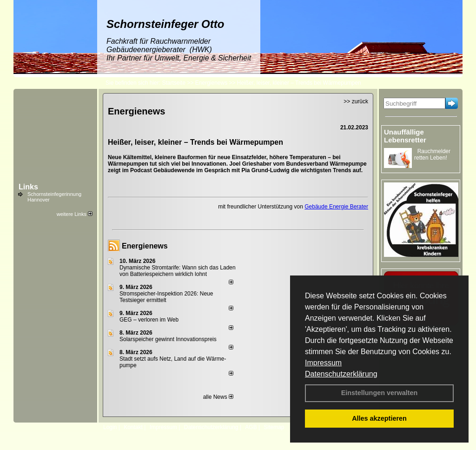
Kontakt (133, 427)
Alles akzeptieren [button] (379, 418)
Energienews (145, 246)
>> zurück (356, 101)
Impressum (323, 363)
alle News (218, 397)
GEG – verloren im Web (149, 320)
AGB (251, 427)
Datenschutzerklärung (341, 374)
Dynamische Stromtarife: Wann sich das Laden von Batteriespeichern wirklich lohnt (178, 271)
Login (110, 427)
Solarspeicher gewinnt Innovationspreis (168, 339)
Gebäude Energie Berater (336, 207)
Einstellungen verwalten (380, 393)
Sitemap (274, 427)
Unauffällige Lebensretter (405, 136)
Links (28, 187)
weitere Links (75, 214)
